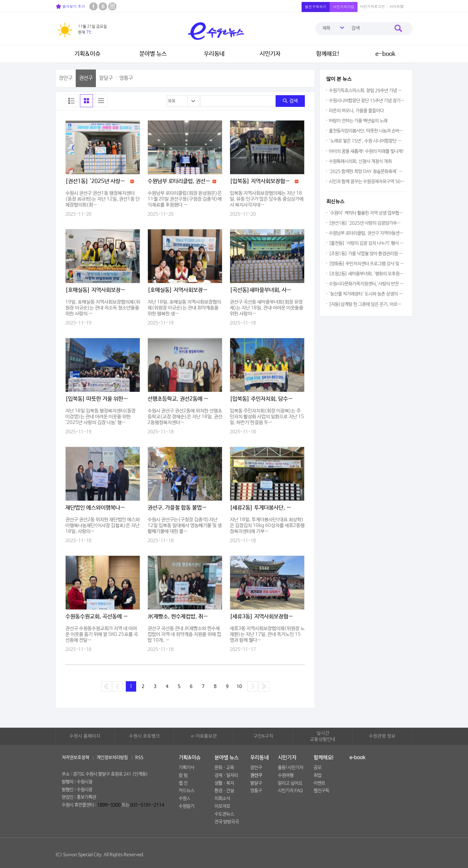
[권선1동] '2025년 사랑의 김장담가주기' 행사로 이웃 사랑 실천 (97, 181)
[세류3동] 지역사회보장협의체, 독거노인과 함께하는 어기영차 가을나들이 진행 (262, 617)
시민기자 (270, 54)
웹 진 (183, 783)
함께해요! (328, 54)
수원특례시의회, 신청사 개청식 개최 (360, 161)
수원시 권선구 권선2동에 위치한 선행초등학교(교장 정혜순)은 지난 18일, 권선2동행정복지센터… (185, 417)
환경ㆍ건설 (224, 791)
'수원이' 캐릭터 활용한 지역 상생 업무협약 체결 (367, 213)
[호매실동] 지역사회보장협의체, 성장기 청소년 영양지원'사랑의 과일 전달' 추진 (97, 290)
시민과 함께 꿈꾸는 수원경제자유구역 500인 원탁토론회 (367, 182)
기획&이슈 (87, 54)
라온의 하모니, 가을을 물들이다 (356, 111)
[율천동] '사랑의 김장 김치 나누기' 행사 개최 (367, 243)
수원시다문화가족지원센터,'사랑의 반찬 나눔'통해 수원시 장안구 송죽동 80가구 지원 (367, 284)
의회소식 (222, 798)
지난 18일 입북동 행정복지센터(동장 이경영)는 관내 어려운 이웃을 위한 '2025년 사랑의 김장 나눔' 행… (100, 417)
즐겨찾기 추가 (70, 6)
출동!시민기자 (291, 768)
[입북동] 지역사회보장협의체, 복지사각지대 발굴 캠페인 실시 (262, 181)
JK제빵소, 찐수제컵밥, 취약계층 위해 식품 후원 (179, 617)
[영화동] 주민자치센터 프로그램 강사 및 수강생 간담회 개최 (367, 264)
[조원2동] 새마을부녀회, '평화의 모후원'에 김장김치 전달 (367, 274)
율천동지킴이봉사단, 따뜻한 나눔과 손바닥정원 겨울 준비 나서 (367, 131)
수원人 (185, 798)
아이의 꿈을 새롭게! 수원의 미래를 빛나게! (366, 151)
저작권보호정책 (75, 758)
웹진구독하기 (316, 7)
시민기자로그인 (372, 6)
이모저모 (222, 806)
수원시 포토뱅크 (144, 736)
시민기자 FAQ (290, 791)
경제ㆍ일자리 (226, 775)
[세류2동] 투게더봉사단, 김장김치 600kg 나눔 (262, 508)
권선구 (86, 78)
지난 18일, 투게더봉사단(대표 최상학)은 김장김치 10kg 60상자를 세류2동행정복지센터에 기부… (267, 525)
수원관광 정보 (382, 736)
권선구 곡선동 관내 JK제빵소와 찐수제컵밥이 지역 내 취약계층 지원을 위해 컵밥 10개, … (184, 634)
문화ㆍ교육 (224, 768)
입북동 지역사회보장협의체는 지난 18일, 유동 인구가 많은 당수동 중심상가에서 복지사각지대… (267, 199)
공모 (318, 768)
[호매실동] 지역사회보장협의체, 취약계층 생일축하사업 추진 (179, 290)
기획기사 (187, 768)
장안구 (66, 78)
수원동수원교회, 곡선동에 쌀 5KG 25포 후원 (97, 617)
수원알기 (187, 806)
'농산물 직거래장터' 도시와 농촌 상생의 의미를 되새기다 (367, 294)
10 (239, 686)
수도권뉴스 (224, 814)
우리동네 (214, 54)
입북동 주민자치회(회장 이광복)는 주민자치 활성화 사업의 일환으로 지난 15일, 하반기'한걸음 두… (267, 417)
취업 (318, 775)
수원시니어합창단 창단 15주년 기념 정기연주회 (367, 101)
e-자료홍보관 (204, 736)
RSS (139, 758)
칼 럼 (183, 775)
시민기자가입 (344, 7)
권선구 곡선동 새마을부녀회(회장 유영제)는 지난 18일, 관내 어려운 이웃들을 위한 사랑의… (266, 308)
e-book (385, 54)
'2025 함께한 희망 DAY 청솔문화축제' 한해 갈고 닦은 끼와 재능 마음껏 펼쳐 (367, 172)
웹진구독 (321, 791)
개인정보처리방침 (112, 758)
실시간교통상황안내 (323, 736)
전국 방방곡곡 (227, 822)
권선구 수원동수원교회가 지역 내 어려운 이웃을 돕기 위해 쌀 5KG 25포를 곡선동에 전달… (102, 634)
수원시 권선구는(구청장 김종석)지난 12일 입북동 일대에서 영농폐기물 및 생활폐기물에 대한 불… (185, 525)
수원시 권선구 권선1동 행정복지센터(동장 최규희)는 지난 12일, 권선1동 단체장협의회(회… (103, 199)
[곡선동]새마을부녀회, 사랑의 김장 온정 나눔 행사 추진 (262, 290)
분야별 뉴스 (153, 54)
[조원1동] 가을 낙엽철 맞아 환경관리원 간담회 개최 (367, 254)
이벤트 (319, 783)
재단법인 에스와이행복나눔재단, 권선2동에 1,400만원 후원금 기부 (97, 508)
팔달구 (106, 78)
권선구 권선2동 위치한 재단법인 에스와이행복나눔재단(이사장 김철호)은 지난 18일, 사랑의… (103, 525)
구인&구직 (263, 736)
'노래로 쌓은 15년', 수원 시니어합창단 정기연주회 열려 (367, 141)
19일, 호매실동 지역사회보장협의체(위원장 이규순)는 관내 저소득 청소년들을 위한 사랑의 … (103, 308)
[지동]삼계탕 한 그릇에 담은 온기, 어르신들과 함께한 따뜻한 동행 (367, 304)
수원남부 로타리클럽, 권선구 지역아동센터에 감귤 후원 (179, 181)
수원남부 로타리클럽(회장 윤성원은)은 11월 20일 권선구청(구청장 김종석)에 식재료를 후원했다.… (185, 199)
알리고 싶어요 (290, 783)
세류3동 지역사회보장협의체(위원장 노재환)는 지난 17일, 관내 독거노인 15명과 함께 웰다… (267, 634)
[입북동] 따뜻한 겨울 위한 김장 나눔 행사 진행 (97, 399)
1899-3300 (109, 805)
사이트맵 (396, 6)
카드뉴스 (187, 791)
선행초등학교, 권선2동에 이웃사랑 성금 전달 (179, 399)
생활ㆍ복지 (224, 783)
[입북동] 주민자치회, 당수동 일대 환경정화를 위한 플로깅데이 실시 (262, 399)
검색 (290, 101)
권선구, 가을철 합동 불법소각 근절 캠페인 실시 (179, 508)
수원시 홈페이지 (85, 736)
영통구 (126, 78)
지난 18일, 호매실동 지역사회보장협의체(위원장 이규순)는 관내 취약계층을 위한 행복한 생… (184, 308)
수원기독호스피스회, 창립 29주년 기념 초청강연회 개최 (367, 91)
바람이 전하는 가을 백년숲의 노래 (358, 121)
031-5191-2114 (147, 805)
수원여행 (286, 775)
